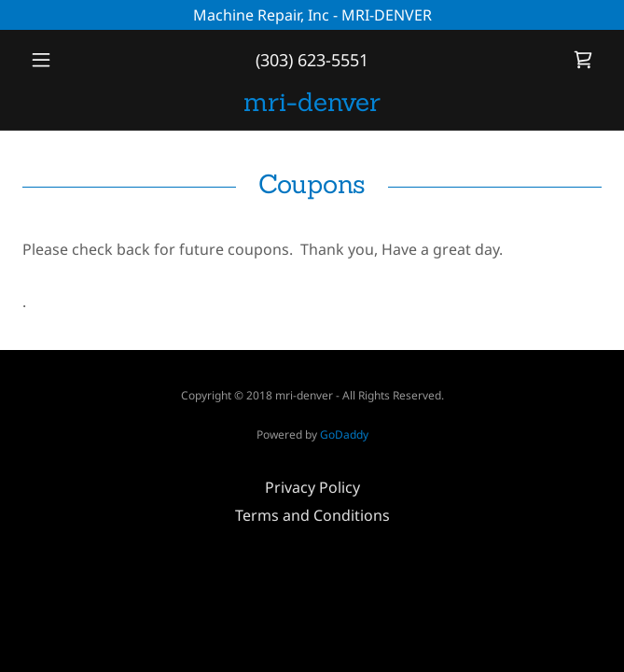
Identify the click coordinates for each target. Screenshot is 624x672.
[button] (66, 60)
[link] (583, 60)
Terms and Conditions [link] (312, 515)
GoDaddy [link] (344, 434)
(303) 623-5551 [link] (312, 60)
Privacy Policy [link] (312, 487)
